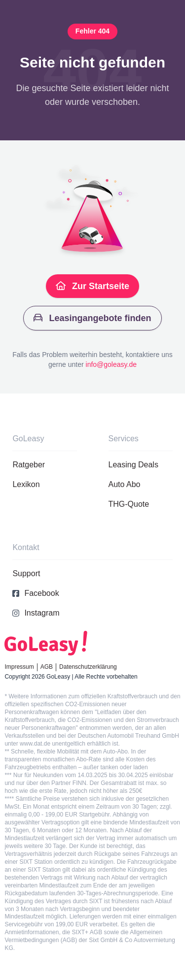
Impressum (19, 667)
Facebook (36, 593)
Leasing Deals (133, 465)
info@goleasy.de (111, 364)
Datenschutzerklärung (88, 667)
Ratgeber (29, 465)
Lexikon (26, 484)
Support (26, 573)
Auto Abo (125, 484)
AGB (47, 667)
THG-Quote (129, 504)
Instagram (36, 613)
